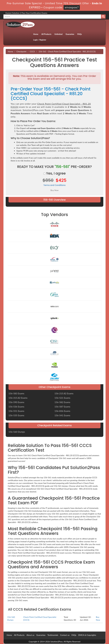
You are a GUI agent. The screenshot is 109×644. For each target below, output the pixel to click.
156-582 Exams (62, 402)
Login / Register (40, 40)
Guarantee (70, 34)
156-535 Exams (16, 415)
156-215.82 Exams (64, 393)
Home (36, 34)
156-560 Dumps (17, 432)
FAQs (80, 34)
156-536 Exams (16, 407)
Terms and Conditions (54, 185)
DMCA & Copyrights (87, 635)
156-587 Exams (62, 407)
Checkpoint (21, 51)
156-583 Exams (16, 393)
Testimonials (53, 635)
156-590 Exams (16, 402)
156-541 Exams (62, 415)
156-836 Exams (62, 411)
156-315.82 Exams (18, 398)
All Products (46, 34)
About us (30, 635)
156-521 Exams (62, 398)
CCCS (32, 51)
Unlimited (59, 34)
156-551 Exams (16, 411)
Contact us (65, 635)
